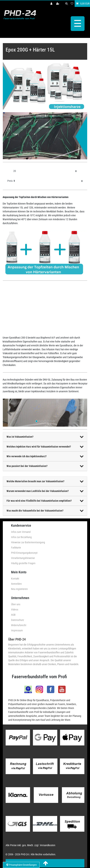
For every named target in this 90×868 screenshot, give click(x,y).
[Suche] (67, 4)
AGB (13, 615)
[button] (9, 413)
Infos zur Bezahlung (21, 537)
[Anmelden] (52, 4)
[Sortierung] (45, 181)
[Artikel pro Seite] (45, 171)
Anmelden (16, 584)
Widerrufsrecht (19, 625)
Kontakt (15, 579)
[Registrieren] (58, 4)
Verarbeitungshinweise (23, 558)
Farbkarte (16, 548)
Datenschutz (18, 620)
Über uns (16, 604)
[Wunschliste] (72, 4)
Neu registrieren (19, 589)
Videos (15, 610)
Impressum (17, 630)
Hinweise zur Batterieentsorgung (28, 542)
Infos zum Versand (21, 532)
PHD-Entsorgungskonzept (24, 553)
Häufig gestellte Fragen (23, 563)
